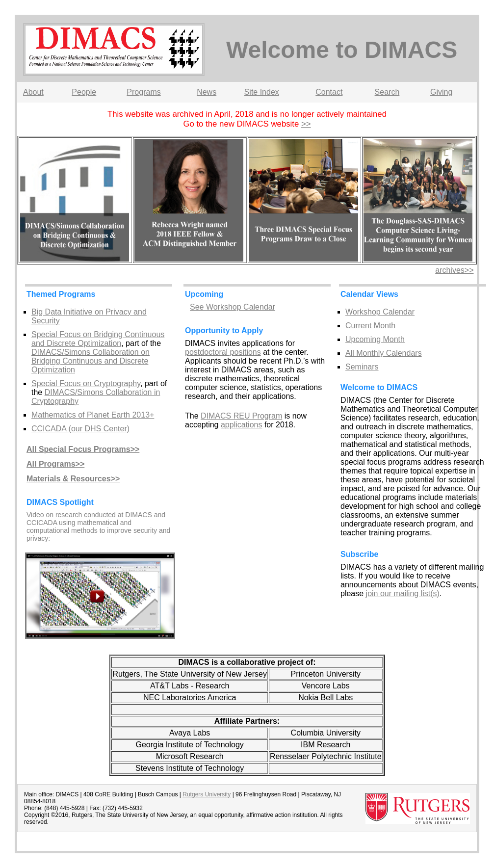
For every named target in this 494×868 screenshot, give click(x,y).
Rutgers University (207, 794)
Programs (143, 92)
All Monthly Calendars (384, 353)
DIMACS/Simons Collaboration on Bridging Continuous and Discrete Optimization (91, 361)
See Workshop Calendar (233, 307)
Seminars (362, 367)
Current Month (370, 326)
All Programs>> (55, 464)
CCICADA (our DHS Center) (80, 429)
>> (306, 124)
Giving (441, 92)
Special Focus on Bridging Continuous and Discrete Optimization (98, 339)
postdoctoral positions (223, 352)
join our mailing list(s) (403, 593)
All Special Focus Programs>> (83, 449)
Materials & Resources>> (73, 479)
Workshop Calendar (380, 312)
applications (242, 425)
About (33, 92)
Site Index (262, 92)
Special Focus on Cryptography (86, 383)
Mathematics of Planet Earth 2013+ (93, 415)
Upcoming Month (375, 339)
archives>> (454, 270)
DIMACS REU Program (241, 416)
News (207, 92)
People (84, 92)
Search (387, 92)
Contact (329, 92)
